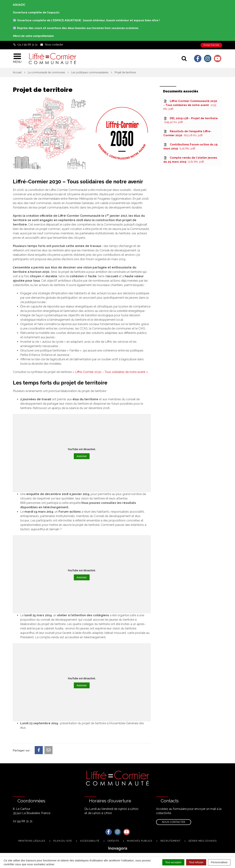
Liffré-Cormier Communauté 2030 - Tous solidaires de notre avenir (190, 105)
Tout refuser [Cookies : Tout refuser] (196, 862)
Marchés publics (140, 841)
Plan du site (63, 841)
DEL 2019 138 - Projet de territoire (191, 120)
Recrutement (170, 841)
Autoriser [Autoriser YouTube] (82, 456)
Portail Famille (211, 45)
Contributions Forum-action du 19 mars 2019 (190, 146)
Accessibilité (90, 841)
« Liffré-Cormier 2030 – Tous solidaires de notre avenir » (110, 372)
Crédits (113, 841)
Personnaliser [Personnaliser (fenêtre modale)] (219, 862)
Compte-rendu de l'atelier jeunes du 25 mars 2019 (190, 160)
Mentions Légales (32, 841)
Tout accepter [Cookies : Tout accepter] (173, 862)
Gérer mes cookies (203, 841)
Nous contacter (174, 822)
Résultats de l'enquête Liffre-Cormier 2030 (187, 133)
